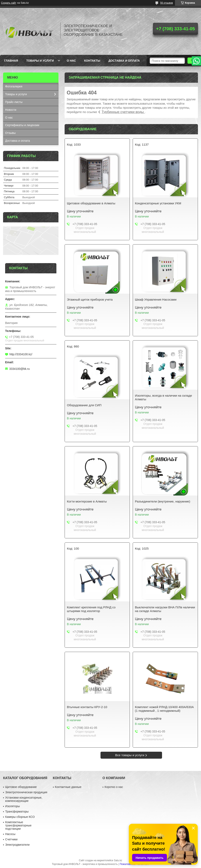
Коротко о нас (114, 787)
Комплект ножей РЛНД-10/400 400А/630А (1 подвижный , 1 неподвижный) (164, 709)
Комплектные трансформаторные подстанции (18, 825)
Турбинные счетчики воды (123, 112)
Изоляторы (12, 806)
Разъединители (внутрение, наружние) (163, 501)
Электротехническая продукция (26, 792)
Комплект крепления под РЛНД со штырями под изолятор (91, 609)
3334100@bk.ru (19, 369)
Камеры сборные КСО (20, 817)
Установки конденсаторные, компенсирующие (24, 799)
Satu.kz (118, 860)
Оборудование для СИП (84, 405)
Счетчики (11, 839)
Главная (11, 61)
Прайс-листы (14, 102)
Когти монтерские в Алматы (87, 501)
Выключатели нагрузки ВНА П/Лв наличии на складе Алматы (165, 609)
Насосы (10, 834)
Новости (11, 110)
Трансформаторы (17, 811)
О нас (71, 61)
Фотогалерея (14, 86)
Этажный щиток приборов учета (90, 299)
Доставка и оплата (124, 61)
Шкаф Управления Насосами (156, 299)
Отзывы (10, 133)
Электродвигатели (17, 845)
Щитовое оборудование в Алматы (91, 203)
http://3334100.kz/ (21, 354)
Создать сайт (9, 3)
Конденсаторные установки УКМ (158, 203)
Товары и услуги (40, 61)
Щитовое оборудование (21, 787)
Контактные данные (68, 787)
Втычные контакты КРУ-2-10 (87, 707)
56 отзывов (167, 3)
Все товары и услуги (130, 755)
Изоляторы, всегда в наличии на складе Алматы (163, 397)
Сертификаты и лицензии (22, 125)
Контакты (92, 61)
